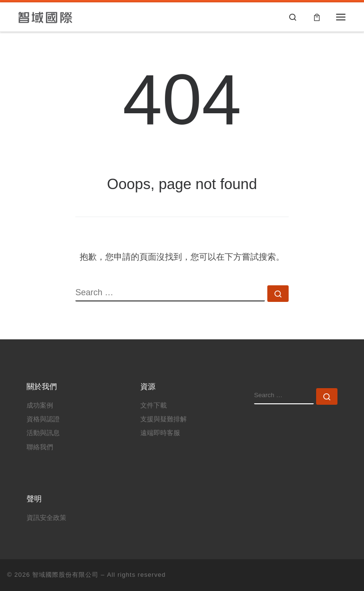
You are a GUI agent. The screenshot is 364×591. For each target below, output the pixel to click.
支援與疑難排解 (164, 419)
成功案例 (40, 405)
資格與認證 (43, 419)
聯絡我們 (40, 447)
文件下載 (154, 405)
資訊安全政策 (46, 518)
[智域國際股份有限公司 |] (46, 17)
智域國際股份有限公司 (65, 575)
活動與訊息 (43, 433)
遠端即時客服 (160, 433)
